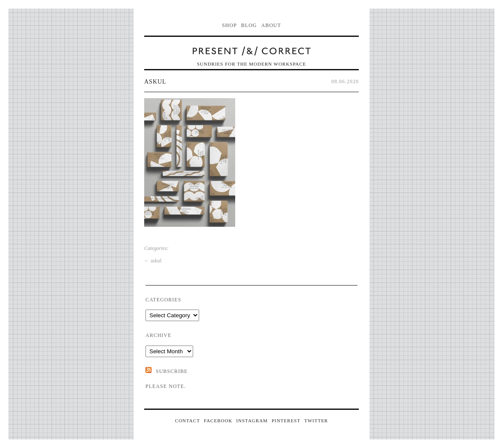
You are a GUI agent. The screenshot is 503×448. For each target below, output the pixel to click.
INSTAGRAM (252, 421)
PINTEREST (286, 421)
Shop (229, 25)
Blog (249, 25)
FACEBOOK (218, 421)
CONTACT (188, 421)
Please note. (166, 386)
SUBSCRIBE (172, 371)
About (271, 25)
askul (155, 82)
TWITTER (316, 421)
